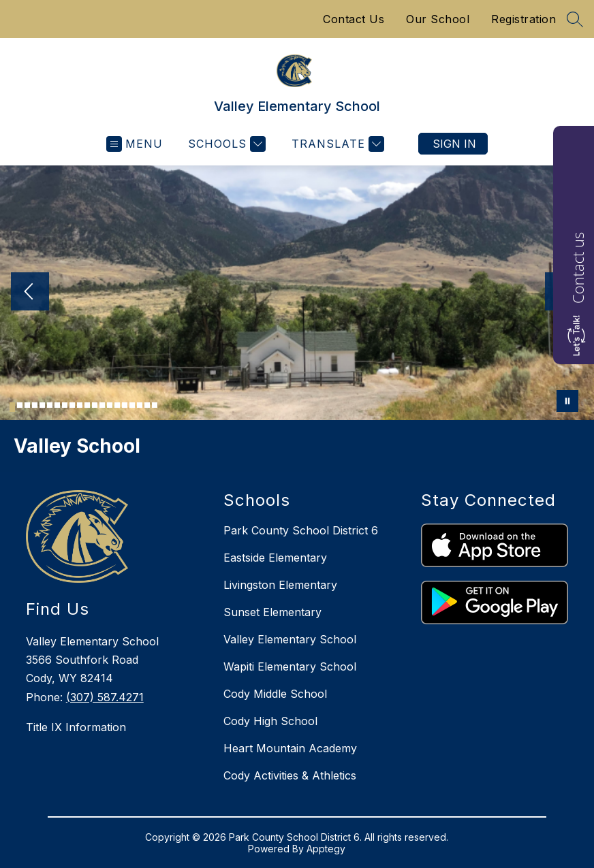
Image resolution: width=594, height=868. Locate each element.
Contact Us (354, 19)
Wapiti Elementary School (290, 666)
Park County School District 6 (301, 530)
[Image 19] (147, 405)
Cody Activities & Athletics (290, 775)
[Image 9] (72, 405)
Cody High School (270, 721)
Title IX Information (76, 727)
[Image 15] (117, 405)
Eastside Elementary (275, 558)
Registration (523, 19)
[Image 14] (110, 405)
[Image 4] (35, 405)
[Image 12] (95, 405)
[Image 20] (155, 405)
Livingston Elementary (280, 585)
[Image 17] (132, 405)
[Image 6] (50, 405)
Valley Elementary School (290, 639)
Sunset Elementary (272, 612)
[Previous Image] (30, 293)
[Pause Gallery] (567, 401)
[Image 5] (42, 405)
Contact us (578, 268)
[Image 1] (12, 407)
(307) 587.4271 (105, 697)
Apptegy (326, 849)
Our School (438, 19)
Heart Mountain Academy (290, 748)
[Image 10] (80, 405)
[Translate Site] (336, 144)
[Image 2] (20, 405)
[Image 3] (27, 405)
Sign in (454, 144)
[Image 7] (57, 405)
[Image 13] (102, 405)
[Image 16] (125, 405)
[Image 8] (65, 405)
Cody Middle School (275, 694)
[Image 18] (140, 405)
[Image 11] (87, 405)
